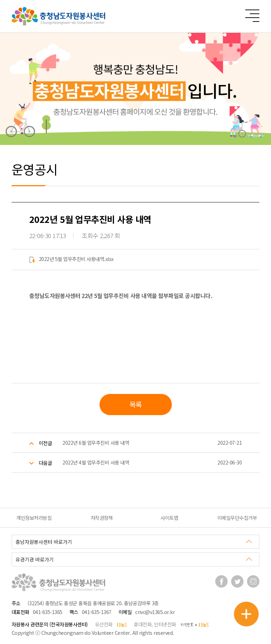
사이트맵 (169, 518)
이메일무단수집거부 (237, 518)
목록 (136, 404)
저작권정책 (102, 518)
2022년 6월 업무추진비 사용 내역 (96, 443)
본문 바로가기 (0, 0)
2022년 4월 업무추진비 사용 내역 (96, 462)
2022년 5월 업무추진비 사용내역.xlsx (71, 259)
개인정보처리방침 (34, 518)
